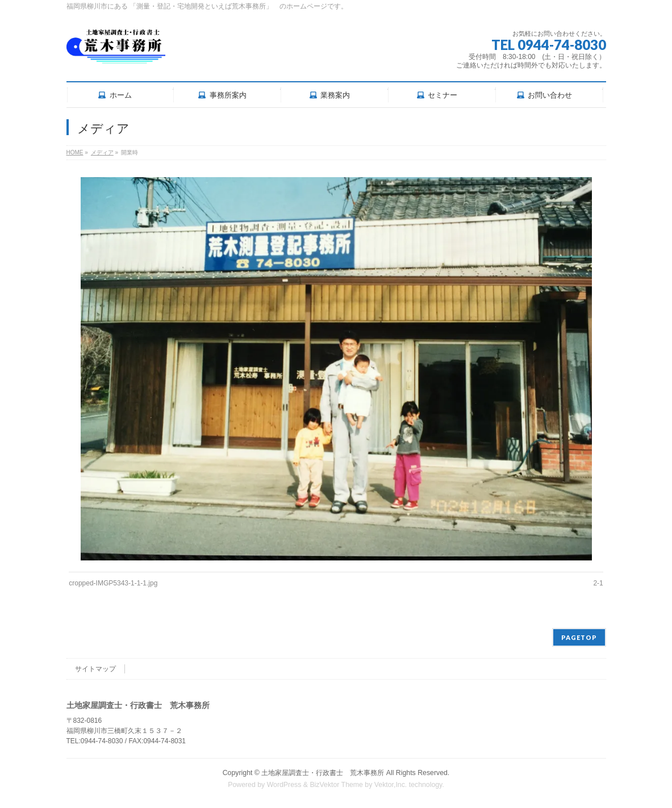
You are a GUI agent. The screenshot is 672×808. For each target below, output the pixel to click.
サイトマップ (95, 669)
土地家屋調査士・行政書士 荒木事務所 (323, 773)
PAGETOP (579, 637)
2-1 (598, 583)
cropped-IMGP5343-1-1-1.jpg (113, 583)
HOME (75, 152)
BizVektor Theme (336, 785)
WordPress (284, 785)
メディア (102, 152)
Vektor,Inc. (391, 785)
